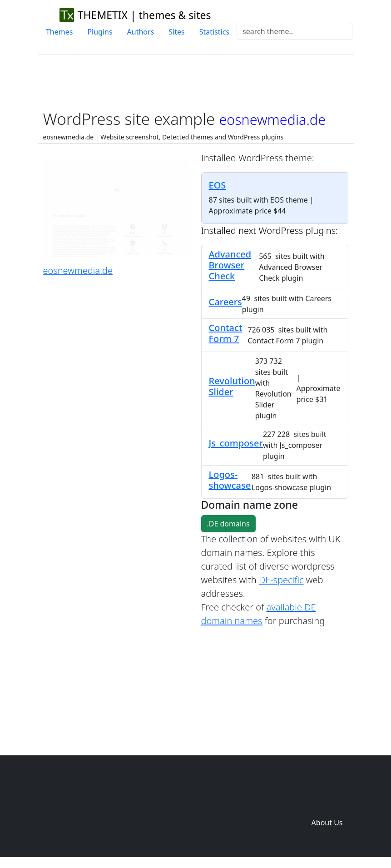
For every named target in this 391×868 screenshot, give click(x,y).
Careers (225, 302)
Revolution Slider (232, 386)
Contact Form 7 (226, 333)
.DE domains (228, 524)
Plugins (100, 32)
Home (250, 786)
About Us (327, 823)
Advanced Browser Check (230, 265)
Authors (141, 32)
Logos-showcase (230, 480)
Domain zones (325, 804)
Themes (59, 32)
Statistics (214, 32)
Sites (176, 32)
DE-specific (281, 580)
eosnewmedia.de (78, 270)
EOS (218, 185)
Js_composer (236, 443)
